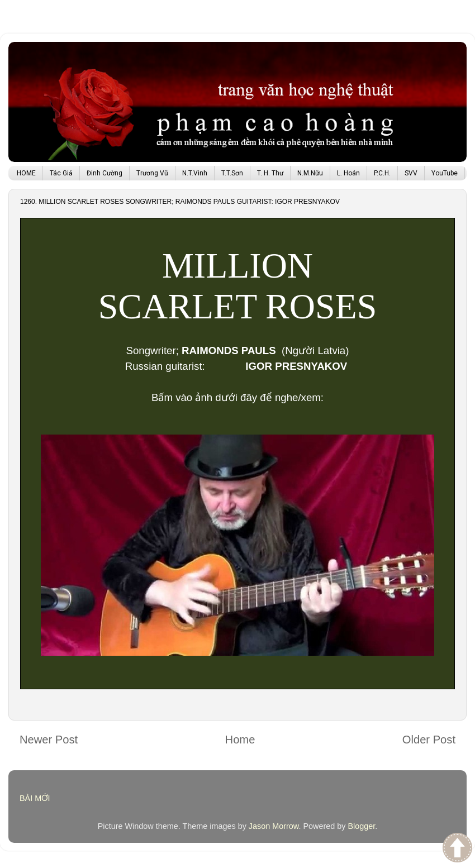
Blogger (361, 826)
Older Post (429, 740)
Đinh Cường (104, 173)
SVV (411, 173)
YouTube (445, 173)
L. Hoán (348, 173)
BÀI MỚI (35, 798)
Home (240, 740)
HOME (26, 173)
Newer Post (49, 740)
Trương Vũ (152, 173)
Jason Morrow (274, 826)
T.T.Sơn (232, 173)
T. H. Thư (270, 173)
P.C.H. (382, 173)
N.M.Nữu (310, 173)
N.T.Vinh (195, 173)
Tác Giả (61, 173)
